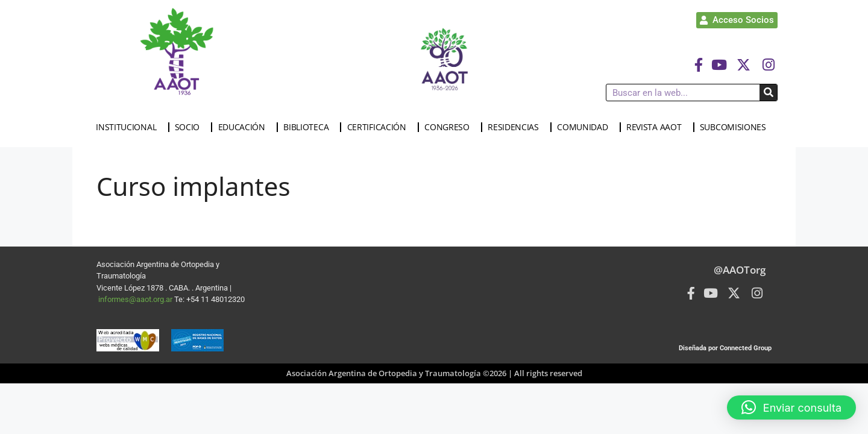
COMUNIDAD (585, 127)
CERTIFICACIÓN (380, 127)
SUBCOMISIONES (736, 127)
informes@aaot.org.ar (136, 299)
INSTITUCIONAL (129, 127)
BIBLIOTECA (309, 127)
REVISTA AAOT (657, 127)
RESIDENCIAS (516, 127)
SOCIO (190, 127)
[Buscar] (768, 93)
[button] (791, 407)
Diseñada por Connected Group (725, 348)
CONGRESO (450, 127)
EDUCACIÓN (245, 127)
